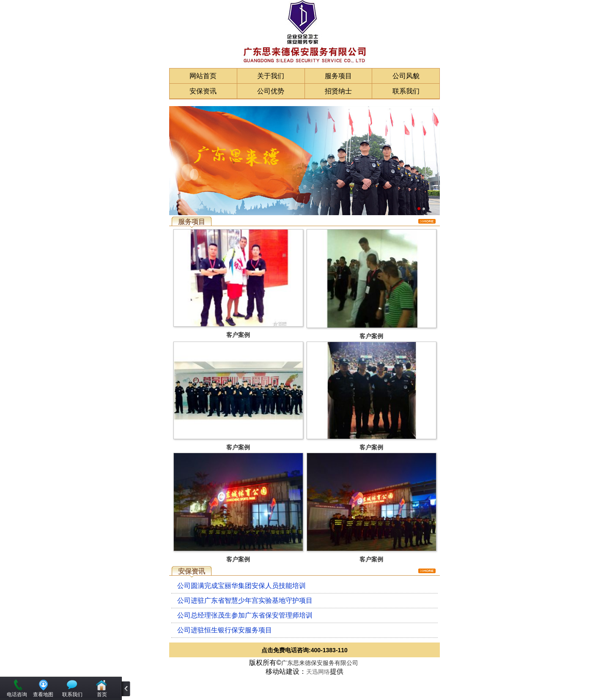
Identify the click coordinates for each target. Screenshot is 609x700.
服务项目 (338, 76)
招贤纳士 (338, 91)
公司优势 (271, 91)
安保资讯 (203, 91)
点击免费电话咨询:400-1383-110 (304, 650)
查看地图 (43, 695)
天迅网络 (318, 672)
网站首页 (203, 76)
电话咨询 (17, 695)
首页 (102, 695)
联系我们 (406, 91)
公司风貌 (406, 76)
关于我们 (271, 76)
